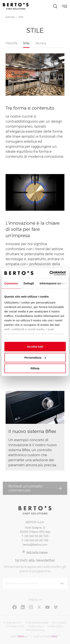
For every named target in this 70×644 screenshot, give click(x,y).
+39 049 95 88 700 (36, 536)
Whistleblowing (35, 630)
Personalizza (35, 358)
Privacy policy (36, 626)
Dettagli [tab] (29, 283)
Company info (15, 626)
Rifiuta (35, 368)
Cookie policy (55, 626)
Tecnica (41, 43)
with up (20, 636)
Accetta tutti (35, 347)
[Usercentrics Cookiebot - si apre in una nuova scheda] (50, 273)
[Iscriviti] (62, 584)
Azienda (10, 17)
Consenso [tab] (11, 283)
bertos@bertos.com (35, 545)
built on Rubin (46, 636)
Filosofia (11, 43)
